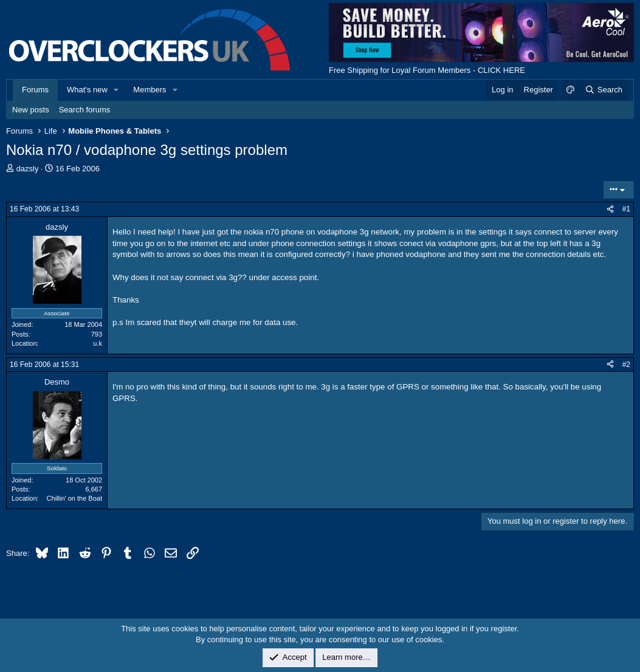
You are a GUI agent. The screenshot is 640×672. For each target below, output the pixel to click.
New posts (31, 110)
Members (150, 90)
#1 (626, 209)
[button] (117, 90)
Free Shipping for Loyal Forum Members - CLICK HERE (427, 70)
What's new (87, 90)
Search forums (85, 110)
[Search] (603, 90)
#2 (626, 365)
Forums (35, 90)
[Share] (610, 209)
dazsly (28, 169)
